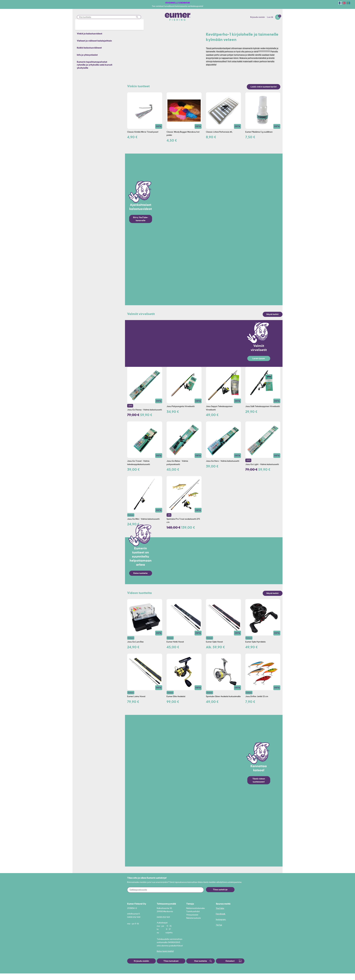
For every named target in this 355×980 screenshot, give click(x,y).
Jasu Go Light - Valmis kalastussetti (262, 464)
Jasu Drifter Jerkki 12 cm (257, 696)
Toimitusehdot (193, 911)
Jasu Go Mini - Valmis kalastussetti (143, 519)
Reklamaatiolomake (196, 908)
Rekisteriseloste (194, 918)
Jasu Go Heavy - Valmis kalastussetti (145, 410)
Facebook (221, 914)
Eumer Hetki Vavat (175, 642)
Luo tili (270, 17)
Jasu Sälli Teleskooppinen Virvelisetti (263, 406)
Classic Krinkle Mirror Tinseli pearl (143, 132)
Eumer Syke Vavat (214, 642)
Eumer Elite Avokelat (176, 696)
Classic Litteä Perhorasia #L (219, 132)
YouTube (220, 908)
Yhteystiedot (192, 915)
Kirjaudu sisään (258, 17)
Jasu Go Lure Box (135, 642)
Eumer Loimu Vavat (136, 696)
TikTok (219, 925)
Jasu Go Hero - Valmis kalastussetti (223, 461)
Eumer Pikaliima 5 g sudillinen (259, 132)
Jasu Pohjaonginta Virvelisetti (181, 406)
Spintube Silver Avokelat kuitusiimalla (223, 696)
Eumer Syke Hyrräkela (255, 642)
